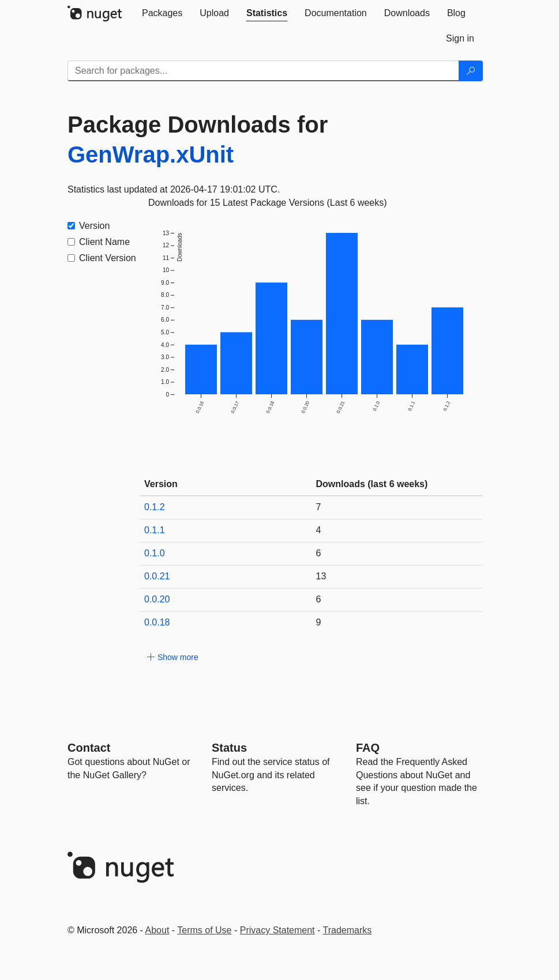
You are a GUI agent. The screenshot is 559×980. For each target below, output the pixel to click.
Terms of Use (204, 930)
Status (229, 748)
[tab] (162, 13)
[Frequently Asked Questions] (368, 748)
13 (321, 576)
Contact (89, 748)
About (157, 930)
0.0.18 (157, 622)
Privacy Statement (277, 930)
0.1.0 (155, 553)
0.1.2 (155, 507)
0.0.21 (157, 576)
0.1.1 (155, 530)
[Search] (471, 71)
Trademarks (348, 930)
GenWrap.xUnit (151, 154)
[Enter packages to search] (263, 71)
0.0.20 (157, 599)
